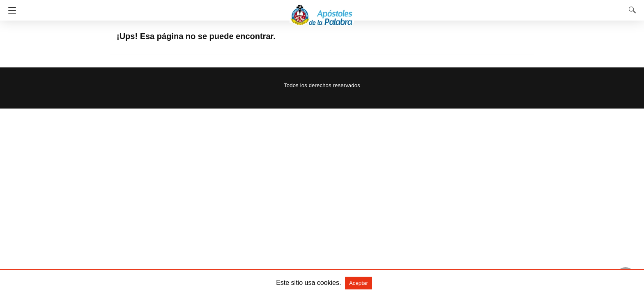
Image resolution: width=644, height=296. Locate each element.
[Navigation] (10, 10)
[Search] (630, 10)
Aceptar (359, 283)
